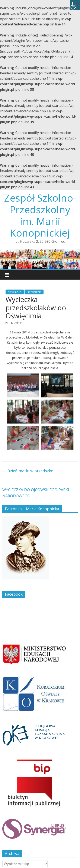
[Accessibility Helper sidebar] (75, 5)
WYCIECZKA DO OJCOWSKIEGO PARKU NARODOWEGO (37, 493)
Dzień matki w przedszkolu (30, 471)
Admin (18, 323)
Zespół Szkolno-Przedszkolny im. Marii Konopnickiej (40, 215)
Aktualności (15, 292)
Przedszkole (34, 292)
